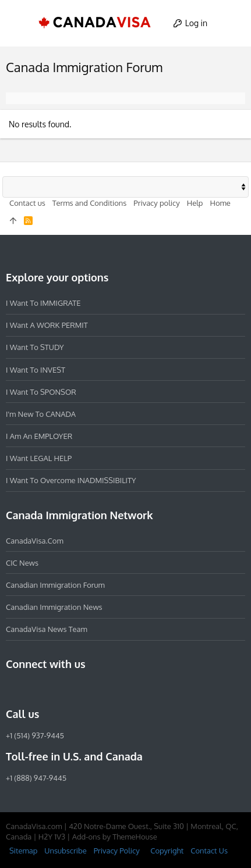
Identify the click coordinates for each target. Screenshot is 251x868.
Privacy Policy (117, 851)
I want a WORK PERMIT (47, 325)
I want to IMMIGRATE (43, 303)
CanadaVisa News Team (47, 629)
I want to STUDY (35, 347)
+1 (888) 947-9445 (36, 778)
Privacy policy (156, 203)
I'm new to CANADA (41, 414)
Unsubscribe (65, 851)
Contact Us (209, 851)
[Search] (231, 23)
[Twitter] (76, 689)
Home (220, 203)
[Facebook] (13, 689)
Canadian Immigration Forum (55, 585)
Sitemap (23, 851)
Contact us (27, 203)
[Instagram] (34, 689)
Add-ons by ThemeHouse (115, 837)
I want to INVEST (36, 370)
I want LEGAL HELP (39, 458)
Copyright (167, 851)
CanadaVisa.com (35, 541)
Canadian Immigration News (54, 607)
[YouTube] (97, 689)
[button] (20, 23)
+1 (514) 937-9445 (35, 735)
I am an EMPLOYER (39, 436)
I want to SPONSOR (41, 392)
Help (195, 203)
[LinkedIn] (55, 689)
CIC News (22, 563)
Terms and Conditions (90, 203)
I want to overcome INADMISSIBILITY (71, 480)
